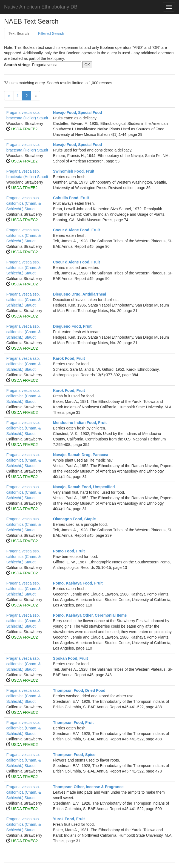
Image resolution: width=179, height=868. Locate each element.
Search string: (17, 65)
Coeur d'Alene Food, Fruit (76, 230)
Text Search (19, 33)
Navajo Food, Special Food (77, 113)
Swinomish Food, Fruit (74, 171)
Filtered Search (51, 33)
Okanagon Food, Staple (74, 519)
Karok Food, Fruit (69, 358)
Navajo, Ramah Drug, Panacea (81, 455)
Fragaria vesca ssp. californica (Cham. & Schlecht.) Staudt (24, 203)
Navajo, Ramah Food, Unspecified (84, 487)
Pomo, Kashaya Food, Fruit (78, 583)
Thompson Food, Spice (74, 755)
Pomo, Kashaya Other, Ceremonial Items (90, 615)
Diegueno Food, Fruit (72, 326)
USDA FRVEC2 (25, 220)
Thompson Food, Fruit (73, 723)
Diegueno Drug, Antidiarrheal (79, 294)
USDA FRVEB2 (24, 129)
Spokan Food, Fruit (70, 658)
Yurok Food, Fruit (69, 819)
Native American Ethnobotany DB (41, 7)
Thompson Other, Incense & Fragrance (88, 787)
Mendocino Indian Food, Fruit (80, 423)
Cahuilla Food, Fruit (71, 198)
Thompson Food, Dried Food (79, 690)
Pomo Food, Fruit (69, 551)
